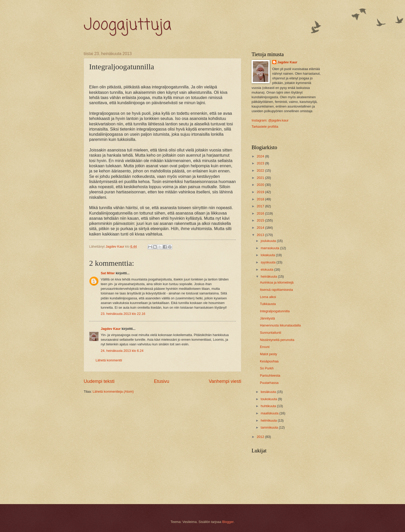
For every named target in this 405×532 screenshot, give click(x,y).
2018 (261, 199)
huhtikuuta (269, 406)
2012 (261, 437)
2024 (261, 156)
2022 (261, 170)
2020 (261, 185)
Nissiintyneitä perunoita (277, 340)
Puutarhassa (269, 383)
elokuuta (267, 269)
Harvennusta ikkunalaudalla (280, 325)
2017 (261, 206)
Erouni (265, 347)
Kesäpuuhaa (269, 361)
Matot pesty (268, 354)
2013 (261, 235)
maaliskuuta (270, 413)
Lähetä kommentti (109, 360)
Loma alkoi (268, 297)
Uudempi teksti (99, 381)
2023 (261, 163)
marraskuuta (270, 248)
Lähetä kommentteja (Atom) (113, 392)
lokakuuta (268, 255)
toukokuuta (269, 399)
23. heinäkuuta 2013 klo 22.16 (123, 314)
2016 (261, 213)
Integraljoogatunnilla (275, 311)
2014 (261, 228)
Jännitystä (267, 318)
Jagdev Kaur (111, 329)
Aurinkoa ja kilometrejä (277, 282)
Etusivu (162, 381)
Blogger (228, 522)
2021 (261, 178)
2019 (261, 192)
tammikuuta (270, 427)
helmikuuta (269, 420)
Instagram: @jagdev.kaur (270, 120)
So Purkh (267, 368)
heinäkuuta (269, 276)
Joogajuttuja (127, 25)
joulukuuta (269, 241)
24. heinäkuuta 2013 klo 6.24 (122, 351)
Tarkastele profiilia (265, 127)
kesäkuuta (269, 392)
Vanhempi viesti (225, 381)
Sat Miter (108, 273)
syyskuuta (268, 262)
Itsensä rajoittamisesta (276, 290)
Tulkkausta (268, 304)
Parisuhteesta (270, 375)
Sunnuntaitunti (270, 333)
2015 (261, 220)
